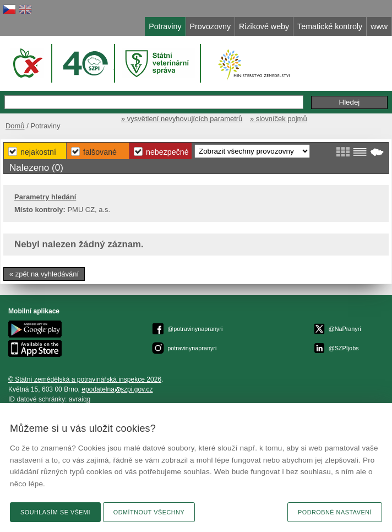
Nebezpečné (167, 152)
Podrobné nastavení (335, 512)
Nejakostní (38, 152)
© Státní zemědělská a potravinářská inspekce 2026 (85, 379)
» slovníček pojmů (279, 119)
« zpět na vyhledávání (44, 274)
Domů (15, 126)
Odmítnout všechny (149, 512)
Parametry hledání (45, 197)
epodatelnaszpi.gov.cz (117, 389)
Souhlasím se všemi (55, 512)
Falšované (100, 152)
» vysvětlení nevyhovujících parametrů (182, 119)
